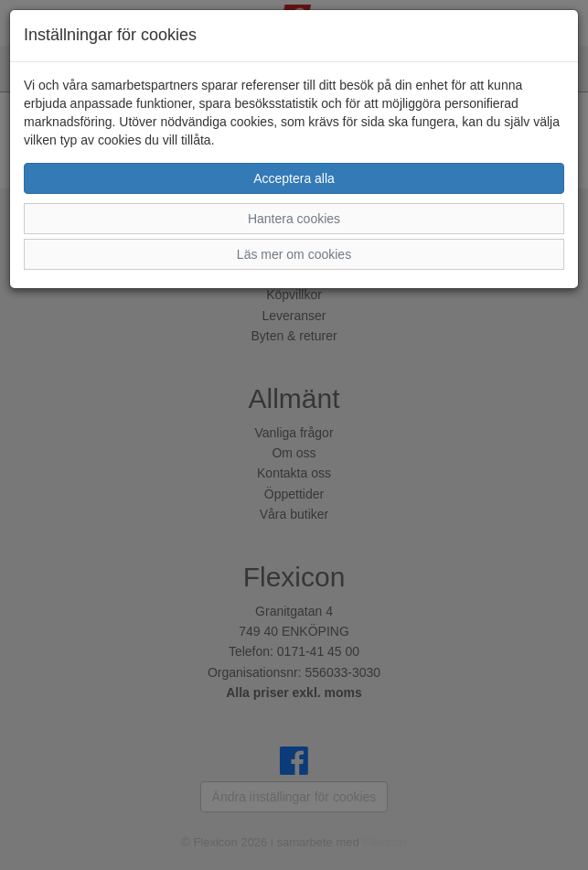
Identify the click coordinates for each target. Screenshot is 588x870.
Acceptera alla (294, 178)
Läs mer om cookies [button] (294, 254)
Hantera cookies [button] (294, 219)
